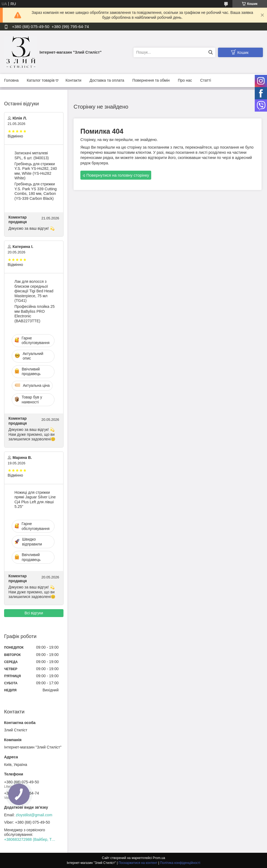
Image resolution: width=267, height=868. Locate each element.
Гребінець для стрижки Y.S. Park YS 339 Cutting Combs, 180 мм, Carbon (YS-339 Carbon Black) (36, 191)
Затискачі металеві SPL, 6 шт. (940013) (32, 155)
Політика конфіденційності (180, 863)
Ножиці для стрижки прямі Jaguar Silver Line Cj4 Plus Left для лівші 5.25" (35, 500)
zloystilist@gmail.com (34, 815)
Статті (206, 80)
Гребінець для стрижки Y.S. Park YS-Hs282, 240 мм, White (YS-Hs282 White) (36, 171)
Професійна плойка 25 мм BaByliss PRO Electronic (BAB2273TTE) (34, 314)
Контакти (73, 80)
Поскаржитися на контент (138, 863)
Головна (11, 80)
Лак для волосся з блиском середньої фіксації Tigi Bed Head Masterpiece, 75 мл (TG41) (34, 291)
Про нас (185, 80)
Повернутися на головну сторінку (118, 175)
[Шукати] (210, 52)
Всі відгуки (34, 613)
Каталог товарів (41, 80)
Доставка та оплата (107, 80)
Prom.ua (159, 858)
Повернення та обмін (151, 80)
